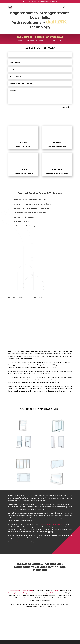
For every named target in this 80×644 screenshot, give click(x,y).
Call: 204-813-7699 (30, 2)
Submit (66, 107)
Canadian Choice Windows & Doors (21, 590)
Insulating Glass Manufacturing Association (52, 524)
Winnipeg (56, 590)
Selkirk (19, 542)
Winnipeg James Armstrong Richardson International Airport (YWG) (31, 593)
